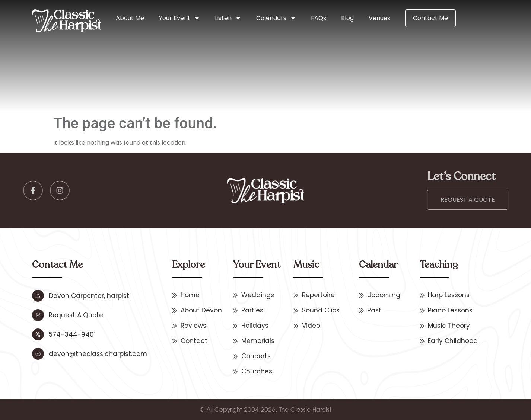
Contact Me (430, 18)
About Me (130, 18)
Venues (379, 18)
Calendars (276, 18)
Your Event (179, 18)
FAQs (319, 18)
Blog (347, 18)
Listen (228, 18)
